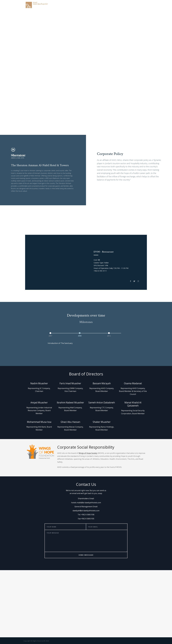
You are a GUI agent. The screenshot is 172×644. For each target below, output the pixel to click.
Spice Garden (52, 229)
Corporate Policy (101, 5)
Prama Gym (129, 229)
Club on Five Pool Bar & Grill (86, 229)
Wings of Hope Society (88, 453)
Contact (144, 5)
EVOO (40, 229)
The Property (116, 5)
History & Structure (83, 5)
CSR (136, 5)
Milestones (128, 5)
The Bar (65, 229)
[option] (57, 334)
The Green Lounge (112, 229)
